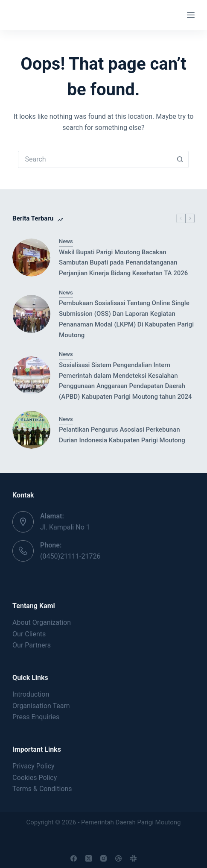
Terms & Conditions (42, 789)
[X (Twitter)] (89, 858)
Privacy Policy (34, 766)
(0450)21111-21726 (70, 556)
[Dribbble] (118, 858)
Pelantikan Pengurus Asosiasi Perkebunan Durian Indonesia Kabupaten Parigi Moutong (122, 435)
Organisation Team (41, 706)
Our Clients (29, 634)
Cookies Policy (35, 778)
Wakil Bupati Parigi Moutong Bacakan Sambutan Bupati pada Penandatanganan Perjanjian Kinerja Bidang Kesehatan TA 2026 (123, 263)
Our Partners (32, 645)
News (66, 241)
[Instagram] (103, 858)
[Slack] (133, 858)
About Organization (42, 622)
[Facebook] (74, 858)
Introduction (31, 694)
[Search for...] (95, 159)
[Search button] (180, 159)
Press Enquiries (36, 717)
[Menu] (191, 15)
